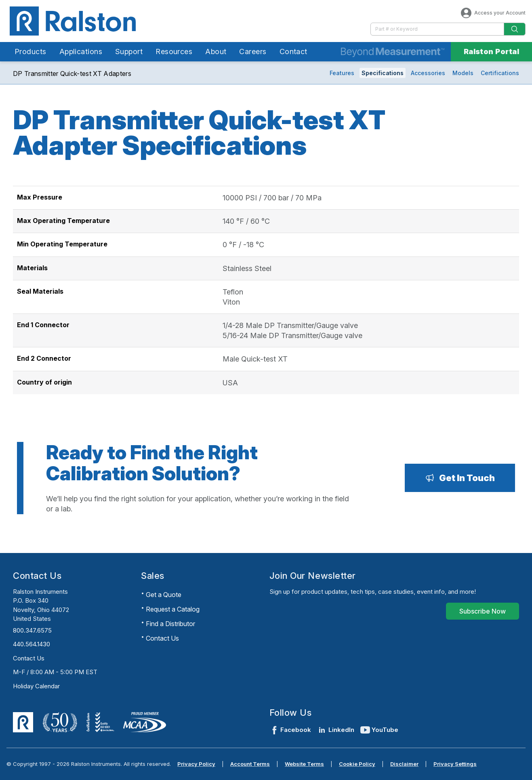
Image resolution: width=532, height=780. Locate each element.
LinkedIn (336, 730)
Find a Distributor (170, 624)
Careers (253, 52)
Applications (81, 52)
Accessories (428, 73)
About (216, 52)
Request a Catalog (173, 609)
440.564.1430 (32, 644)
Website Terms (304, 764)
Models (463, 73)
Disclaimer (404, 764)
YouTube (379, 730)
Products (30, 52)
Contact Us (29, 658)
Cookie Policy (357, 764)
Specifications (383, 73)
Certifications (500, 73)
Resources (174, 52)
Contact (293, 52)
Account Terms (250, 764)
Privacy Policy (196, 764)
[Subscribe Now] (483, 611)
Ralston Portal (491, 52)
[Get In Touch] (460, 478)
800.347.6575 (32, 630)
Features (342, 73)
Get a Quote (164, 595)
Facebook (290, 730)
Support (129, 52)
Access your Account (493, 13)
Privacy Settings (455, 764)
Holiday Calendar (36, 686)
